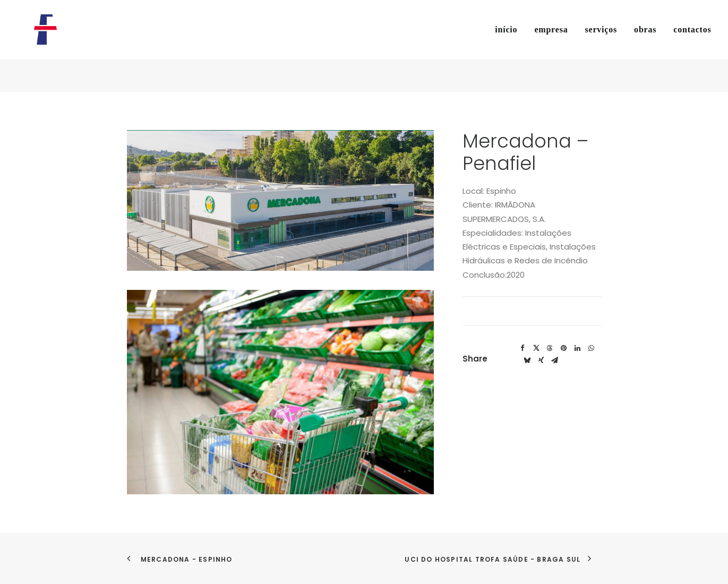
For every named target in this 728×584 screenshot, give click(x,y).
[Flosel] (42, 46)
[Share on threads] (550, 348)
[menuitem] (510, 46)
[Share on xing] (541, 360)
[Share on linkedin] (578, 348)
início (506, 46)
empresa (551, 46)
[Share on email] (555, 360)
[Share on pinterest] (564, 348)
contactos (692, 46)
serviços (601, 46)
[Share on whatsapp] (592, 348)
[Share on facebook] (523, 348)
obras (645, 46)
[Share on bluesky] (527, 360)
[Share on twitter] (536, 348)
